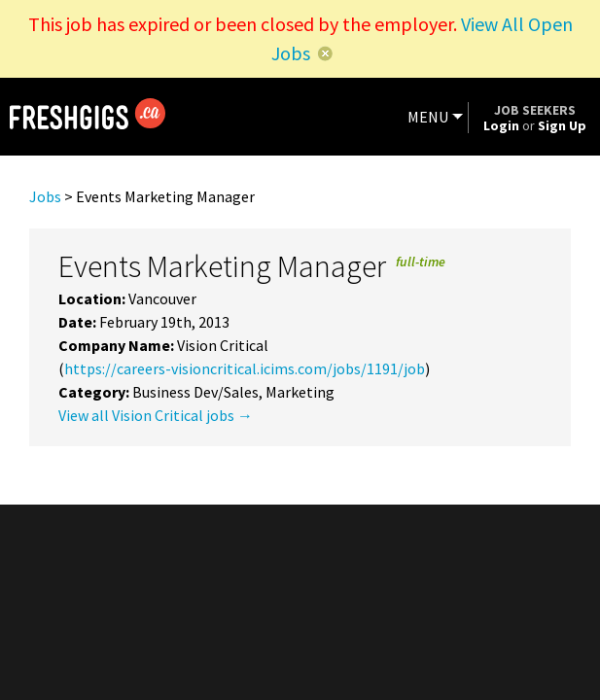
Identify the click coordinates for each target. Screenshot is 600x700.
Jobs (45, 196)
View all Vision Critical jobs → (156, 415)
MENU (428, 117)
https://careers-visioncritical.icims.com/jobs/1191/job (245, 368)
